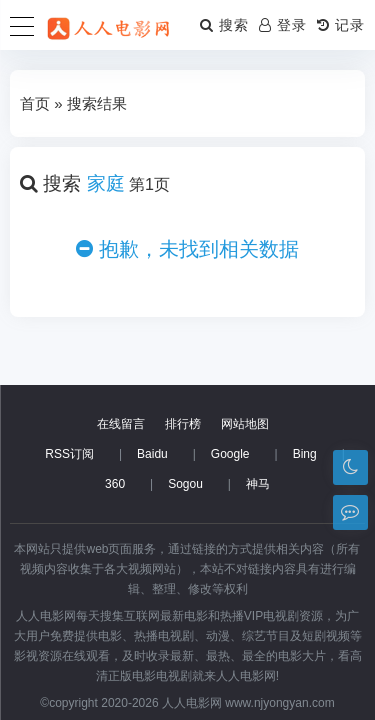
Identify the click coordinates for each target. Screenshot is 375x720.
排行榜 (183, 424)
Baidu (152, 454)
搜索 (224, 25)
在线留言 (121, 424)
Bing (305, 454)
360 (115, 484)
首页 (35, 103)
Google (230, 454)
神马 (258, 484)
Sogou (185, 484)
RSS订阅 (69, 454)
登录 (283, 25)
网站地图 (245, 424)
